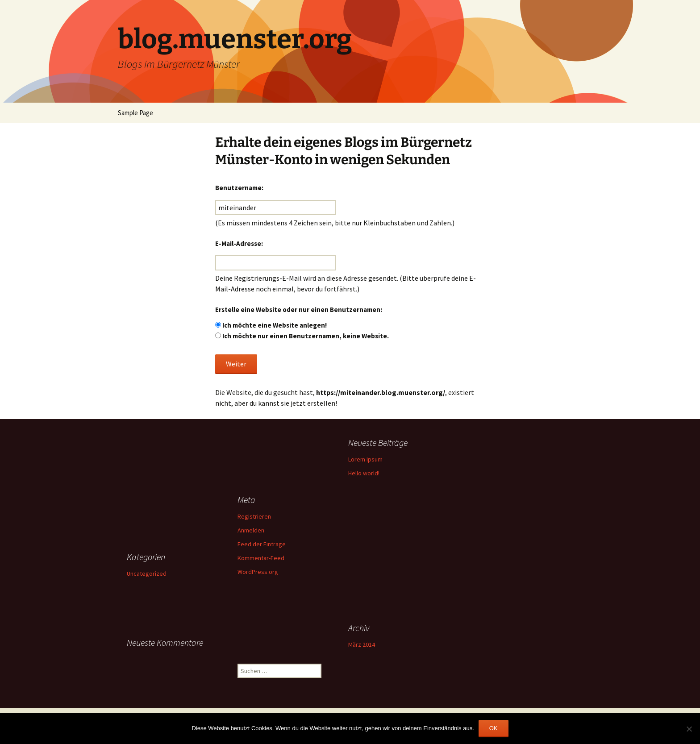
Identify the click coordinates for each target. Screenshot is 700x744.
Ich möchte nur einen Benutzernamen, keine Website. (306, 336)
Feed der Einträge (262, 544)
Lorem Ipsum (365, 459)
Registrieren (254, 516)
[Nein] (689, 729)
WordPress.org (258, 572)
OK (494, 728)
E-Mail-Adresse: (239, 243)
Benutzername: (239, 188)
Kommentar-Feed (261, 558)
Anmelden (251, 530)
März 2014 (362, 644)
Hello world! (364, 473)
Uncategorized (147, 574)
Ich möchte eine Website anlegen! (275, 325)
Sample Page (135, 113)
